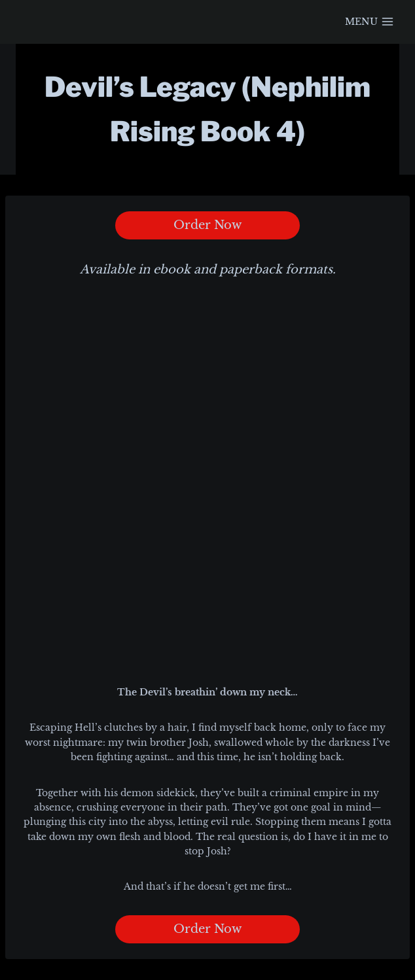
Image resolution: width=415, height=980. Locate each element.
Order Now (207, 225)
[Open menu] (369, 22)
